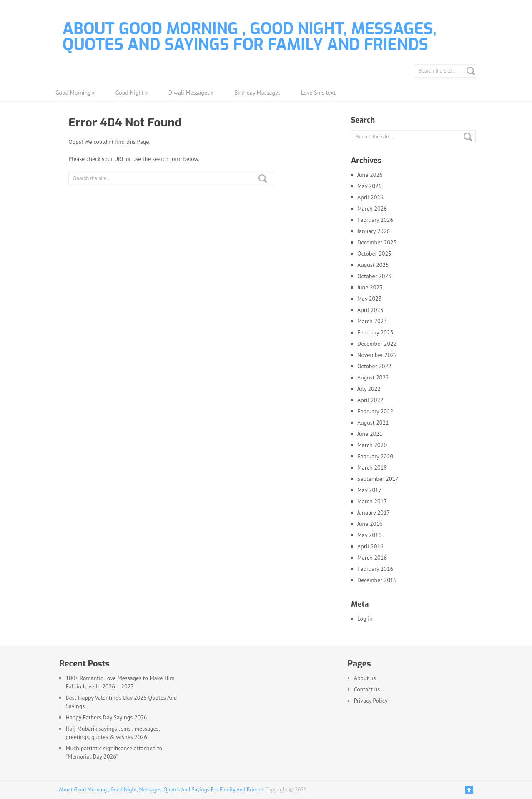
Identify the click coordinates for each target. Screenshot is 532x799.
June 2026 (370, 175)
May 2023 (369, 299)
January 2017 (374, 513)
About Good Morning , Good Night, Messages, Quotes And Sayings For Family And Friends (250, 37)
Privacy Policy (371, 701)
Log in (365, 618)
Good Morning (75, 93)
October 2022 (374, 366)
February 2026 (375, 220)
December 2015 (377, 580)
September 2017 (378, 479)
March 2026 (372, 209)
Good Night (132, 93)
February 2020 (375, 456)
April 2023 (370, 310)
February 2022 (375, 411)
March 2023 (372, 321)
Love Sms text (318, 93)
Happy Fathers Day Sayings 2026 (106, 717)
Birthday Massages (257, 93)
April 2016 (370, 546)
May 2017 (369, 490)
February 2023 (375, 332)
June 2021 (370, 434)
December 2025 (377, 242)
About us (365, 678)
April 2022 (370, 400)
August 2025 (373, 265)
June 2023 (370, 287)
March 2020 (372, 445)
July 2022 (369, 389)
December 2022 (377, 344)
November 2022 (377, 355)
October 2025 (374, 254)
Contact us (367, 689)
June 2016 (370, 524)
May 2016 (369, 535)
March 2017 (372, 501)
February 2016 (375, 569)
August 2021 (373, 422)
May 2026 (369, 186)
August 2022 (373, 377)
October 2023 (374, 276)
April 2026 (370, 197)
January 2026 (374, 231)
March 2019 (372, 467)
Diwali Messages (191, 93)
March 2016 (372, 558)
